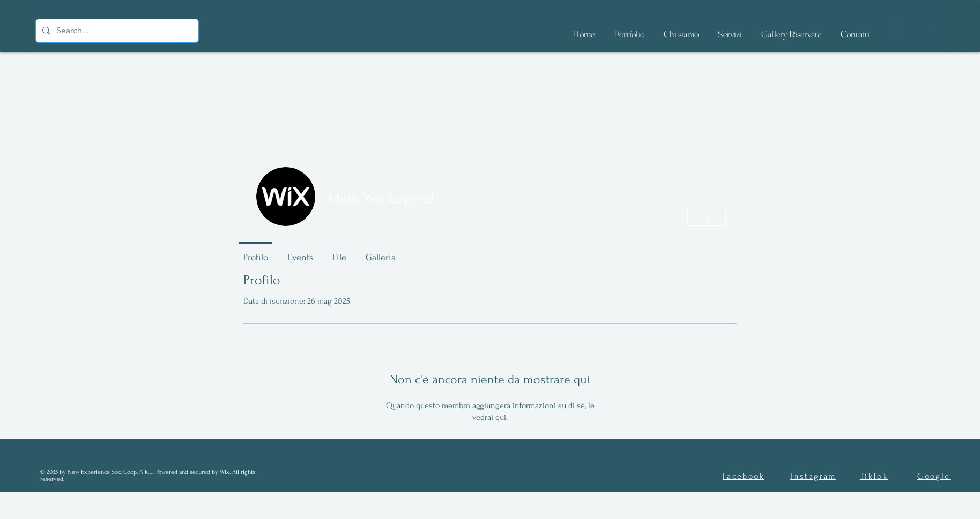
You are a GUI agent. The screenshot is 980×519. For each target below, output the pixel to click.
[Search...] (116, 31)
